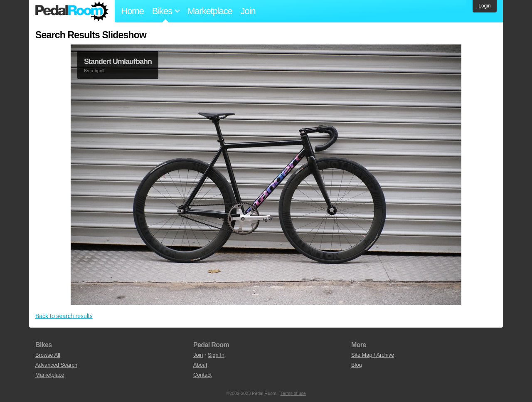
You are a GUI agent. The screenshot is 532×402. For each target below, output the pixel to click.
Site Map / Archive (373, 355)
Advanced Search (56, 365)
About (200, 365)
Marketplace (210, 11)
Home (132, 11)
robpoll (97, 71)
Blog (357, 365)
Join (248, 11)
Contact (202, 375)
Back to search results (64, 316)
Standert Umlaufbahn (118, 62)
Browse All (48, 355)
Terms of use (293, 393)
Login (484, 6)
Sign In (216, 355)
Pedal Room (72, 11)
